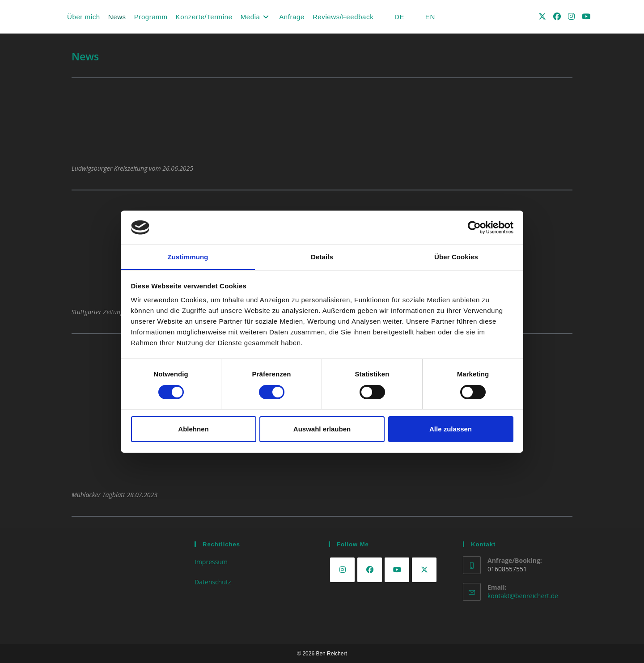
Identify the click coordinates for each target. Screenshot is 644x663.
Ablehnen (193, 429)
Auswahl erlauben (322, 429)
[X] (424, 570)
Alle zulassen (451, 429)
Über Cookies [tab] (456, 257)
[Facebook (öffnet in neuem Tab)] (557, 16)
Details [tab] (322, 257)
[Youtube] (397, 570)
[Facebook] (370, 570)
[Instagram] (342, 570)
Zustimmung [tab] (188, 257)
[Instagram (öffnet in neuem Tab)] (571, 16)
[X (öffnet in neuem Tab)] (542, 16)
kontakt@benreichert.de (523, 596)
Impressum (211, 562)
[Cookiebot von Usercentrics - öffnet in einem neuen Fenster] (474, 227)
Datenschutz (213, 582)
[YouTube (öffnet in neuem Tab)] (586, 16)
